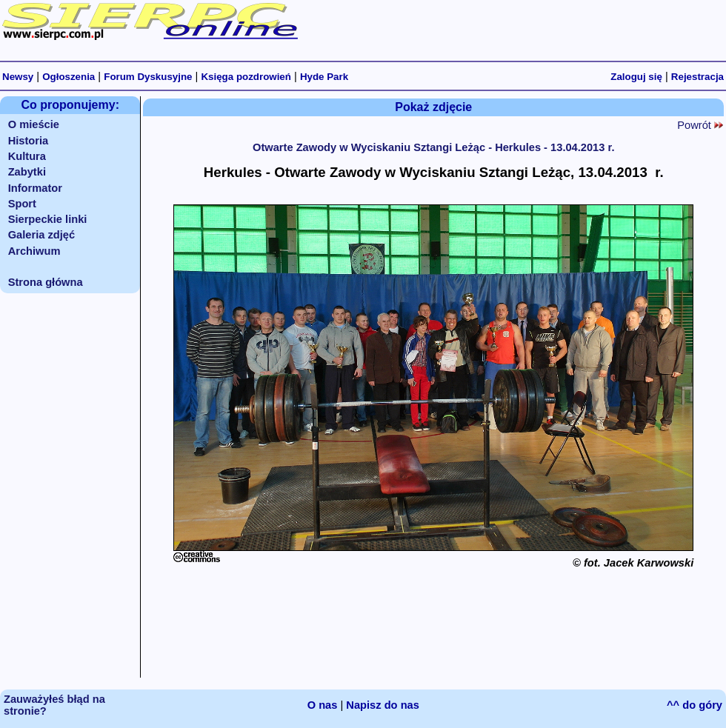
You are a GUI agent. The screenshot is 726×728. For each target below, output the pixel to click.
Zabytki (27, 172)
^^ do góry (695, 705)
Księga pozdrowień (246, 77)
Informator (35, 188)
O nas (323, 705)
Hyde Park (324, 77)
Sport (22, 204)
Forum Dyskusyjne (148, 77)
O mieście (34, 124)
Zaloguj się (636, 77)
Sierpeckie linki (48, 219)
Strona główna (46, 282)
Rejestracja (697, 77)
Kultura (27, 156)
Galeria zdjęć (41, 235)
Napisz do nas (383, 705)
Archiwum (34, 251)
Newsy (18, 77)
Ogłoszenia (69, 77)
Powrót (700, 125)
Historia (29, 141)
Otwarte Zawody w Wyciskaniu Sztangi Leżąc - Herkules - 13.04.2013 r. (433, 147)
